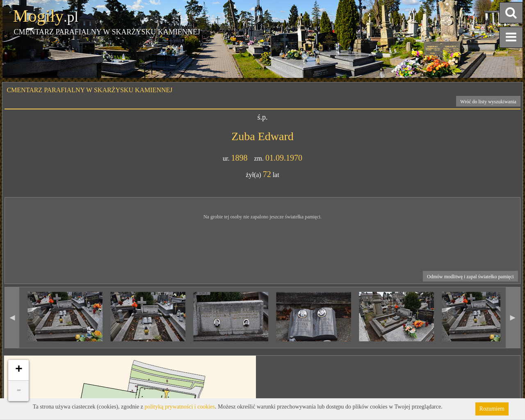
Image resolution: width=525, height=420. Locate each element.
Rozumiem (492, 409)
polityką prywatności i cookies (180, 407)
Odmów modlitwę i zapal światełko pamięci (470, 277)
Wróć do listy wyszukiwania (488, 102)
